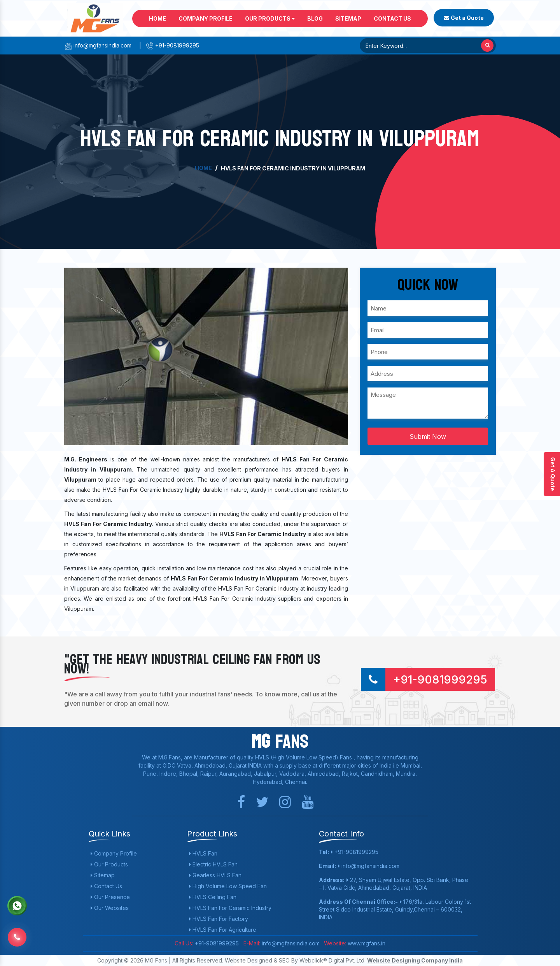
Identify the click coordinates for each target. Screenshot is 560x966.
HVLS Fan (203, 853)
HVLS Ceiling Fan (213, 897)
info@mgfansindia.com (98, 45)
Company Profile (206, 18)
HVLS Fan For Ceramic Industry (230, 908)
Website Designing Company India (415, 960)
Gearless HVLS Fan (215, 875)
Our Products (270, 18)
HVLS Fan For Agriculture (223, 930)
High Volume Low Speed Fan (228, 886)
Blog (315, 18)
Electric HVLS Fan (213, 864)
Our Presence (110, 897)
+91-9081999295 (172, 45)
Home (157, 18)
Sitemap (348, 18)
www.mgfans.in (366, 943)
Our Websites (110, 908)
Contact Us (392, 18)
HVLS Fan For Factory (219, 919)
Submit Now (428, 437)
